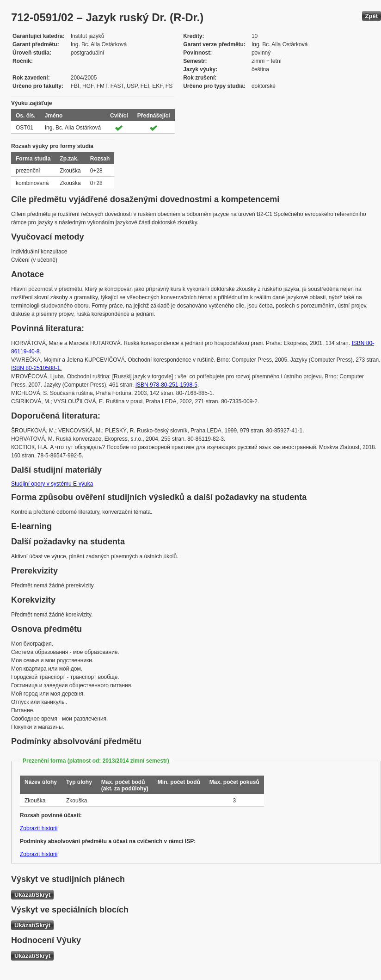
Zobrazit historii (39, 828)
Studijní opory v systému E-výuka (52, 484)
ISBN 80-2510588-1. (36, 368)
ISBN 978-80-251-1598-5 (166, 385)
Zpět (372, 16)
